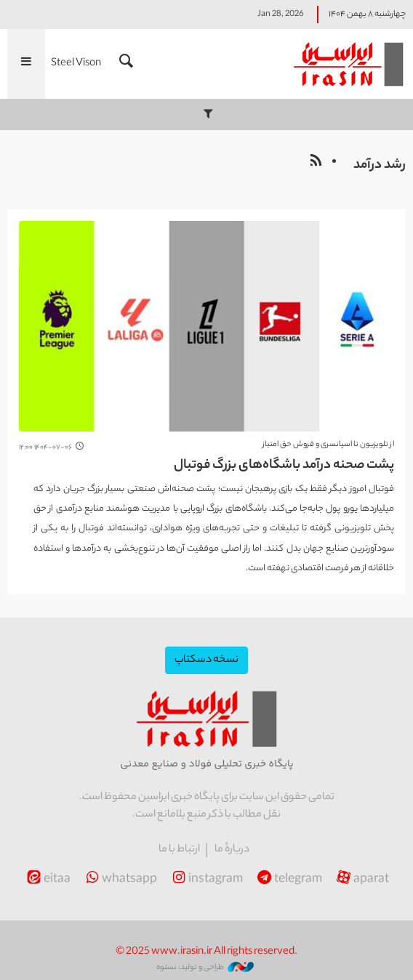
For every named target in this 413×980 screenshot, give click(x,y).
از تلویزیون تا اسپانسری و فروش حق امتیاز (328, 445)
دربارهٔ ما (232, 850)
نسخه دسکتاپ (206, 660)
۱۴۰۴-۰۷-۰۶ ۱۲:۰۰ (45, 448)
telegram (288, 880)
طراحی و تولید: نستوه (205, 968)
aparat (361, 880)
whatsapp (120, 880)
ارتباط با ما (179, 850)
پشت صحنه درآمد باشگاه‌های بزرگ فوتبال (284, 466)
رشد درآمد (380, 166)
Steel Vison (76, 64)
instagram (206, 880)
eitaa (47, 880)
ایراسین (348, 64)
